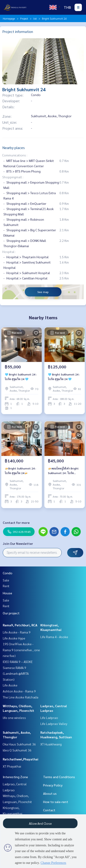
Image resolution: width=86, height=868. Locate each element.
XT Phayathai (12, 766)
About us (50, 793)
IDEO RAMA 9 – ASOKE (18, 662)
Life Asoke (10, 685)
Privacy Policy (53, 785)
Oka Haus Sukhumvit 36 (19, 744)
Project (24, 18)
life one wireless (14, 718)
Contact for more (16, 522)
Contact (49, 810)
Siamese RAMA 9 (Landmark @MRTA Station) (16, 673)
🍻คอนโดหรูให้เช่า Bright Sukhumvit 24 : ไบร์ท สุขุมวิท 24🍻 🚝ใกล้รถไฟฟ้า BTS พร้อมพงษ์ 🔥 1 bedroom (64, 471)
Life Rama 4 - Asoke (54, 637)
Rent (6, 586)
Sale (6, 580)
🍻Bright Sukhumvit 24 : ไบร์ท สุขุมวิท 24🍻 (20, 471)
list (35, 18)
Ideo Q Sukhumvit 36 (17, 750)
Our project (11, 613)
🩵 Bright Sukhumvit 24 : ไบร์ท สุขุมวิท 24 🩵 (21, 377)
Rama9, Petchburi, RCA (20, 625)
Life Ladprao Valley (54, 724)
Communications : (15, 155)
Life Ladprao (49, 718)
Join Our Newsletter (18, 543)
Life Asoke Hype (14, 638)
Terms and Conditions (59, 777)
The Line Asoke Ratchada (21, 697)
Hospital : (9, 252)
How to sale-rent (56, 802)
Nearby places (14, 148)
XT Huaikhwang (51, 744)
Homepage (9, 18)
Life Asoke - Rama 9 (17, 632)
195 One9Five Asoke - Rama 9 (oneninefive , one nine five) (21, 650)
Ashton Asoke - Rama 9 (19, 691)
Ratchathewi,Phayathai (21, 759)
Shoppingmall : (13, 177)
